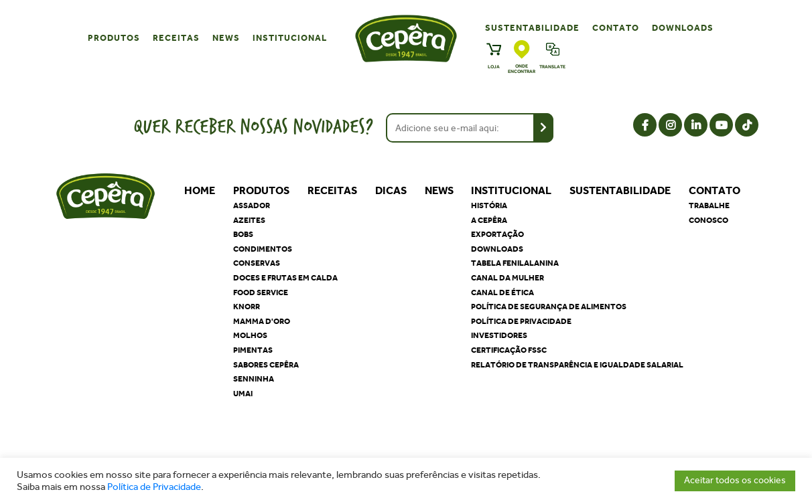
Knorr (247, 307)
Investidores (499, 335)
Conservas (257, 263)
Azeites (249, 220)
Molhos (250, 335)
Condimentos (263, 249)
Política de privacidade (521, 321)
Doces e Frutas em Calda (285, 278)
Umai (243, 394)
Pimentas (253, 350)
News (226, 38)
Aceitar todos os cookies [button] (735, 480)
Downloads (683, 28)
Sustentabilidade (532, 28)
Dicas (391, 190)
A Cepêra (489, 220)
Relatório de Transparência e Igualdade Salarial (577, 365)
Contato (616, 28)
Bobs (243, 234)
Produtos (114, 38)
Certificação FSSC (509, 350)
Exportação (497, 234)
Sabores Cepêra (266, 365)
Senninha (254, 379)
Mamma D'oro (262, 321)
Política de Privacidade (154, 487)
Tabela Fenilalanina (515, 263)
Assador (252, 205)
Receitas (176, 38)
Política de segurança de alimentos (549, 307)
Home (200, 190)
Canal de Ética (502, 292)
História (489, 205)
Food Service (261, 292)
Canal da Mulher (507, 278)
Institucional (290, 38)
